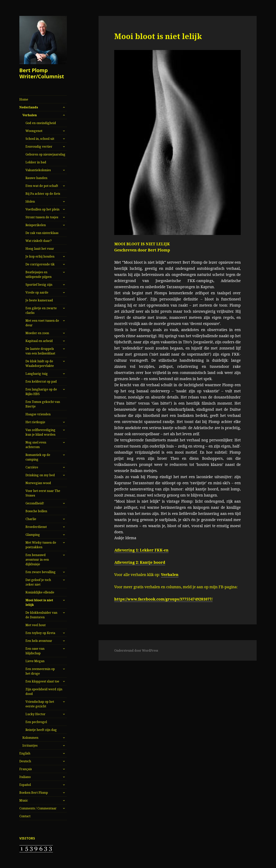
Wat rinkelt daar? (39, 241)
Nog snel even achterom (36, 445)
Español (25, 785)
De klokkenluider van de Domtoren (41, 615)
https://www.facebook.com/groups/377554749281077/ (163, 599)
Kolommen (30, 738)
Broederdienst (36, 527)
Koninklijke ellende (40, 592)
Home (24, 99)
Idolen (30, 201)
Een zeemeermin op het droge (40, 671)
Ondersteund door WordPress (136, 650)
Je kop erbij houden (40, 256)
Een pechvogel (36, 722)
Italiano (25, 777)
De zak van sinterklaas (42, 233)
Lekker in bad (36, 162)
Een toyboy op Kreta (40, 633)
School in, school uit (40, 139)
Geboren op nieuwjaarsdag (45, 154)
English (25, 753)
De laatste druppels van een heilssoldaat (40, 351)
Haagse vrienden (38, 414)
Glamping (33, 535)
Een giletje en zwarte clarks (41, 310)
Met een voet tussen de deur (42, 323)
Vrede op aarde (37, 292)
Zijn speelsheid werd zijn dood (44, 691)
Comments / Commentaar (38, 808)
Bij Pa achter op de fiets (43, 194)
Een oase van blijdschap (35, 651)
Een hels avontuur (39, 641)
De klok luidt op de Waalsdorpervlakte (40, 363)
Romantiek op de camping (38, 457)
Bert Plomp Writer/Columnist (42, 73)
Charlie (31, 519)
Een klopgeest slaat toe (42, 681)
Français (26, 769)
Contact (25, 816)
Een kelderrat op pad (41, 381)
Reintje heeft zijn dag (41, 730)
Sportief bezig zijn (39, 285)
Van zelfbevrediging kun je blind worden (40, 432)
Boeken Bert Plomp (34, 793)
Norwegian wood (38, 483)
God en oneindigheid (41, 123)
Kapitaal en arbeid (39, 341)
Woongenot (34, 131)
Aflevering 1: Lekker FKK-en (141, 550)
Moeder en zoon (37, 333)
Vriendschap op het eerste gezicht (40, 704)
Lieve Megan (35, 661)
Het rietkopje (35, 422)
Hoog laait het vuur (40, 249)
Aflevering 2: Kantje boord (140, 562)
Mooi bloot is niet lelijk (39, 602)
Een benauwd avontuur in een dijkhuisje (37, 560)
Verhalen (30, 115)
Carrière (32, 467)
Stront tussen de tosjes (42, 217)
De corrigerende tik (40, 264)
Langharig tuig (37, 374)
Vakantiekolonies (38, 170)
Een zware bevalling (41, 572)
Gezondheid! (35, 503)
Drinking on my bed (40, 475)
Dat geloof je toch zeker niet (38, 582)
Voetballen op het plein (42, 209)
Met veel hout (36, 625)
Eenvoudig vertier (39, 146)
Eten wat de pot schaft (42, 186)
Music (24, 800)
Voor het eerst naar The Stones (43, 493)
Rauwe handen (36, 178)
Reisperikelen (36, 225)
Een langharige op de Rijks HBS (41, 392)
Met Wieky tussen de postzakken (41, 545)
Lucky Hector (35, 714)
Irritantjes (30, 745)
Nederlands (29, 107)
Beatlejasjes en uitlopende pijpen (39, 274)
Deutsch (25, 761)
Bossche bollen (36, 511)
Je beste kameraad (39, 300)
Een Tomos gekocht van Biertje (43, 404)
